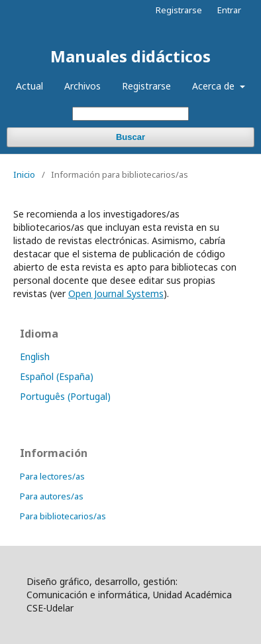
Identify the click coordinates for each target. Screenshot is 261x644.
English (35, 356)
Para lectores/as (52, 476)
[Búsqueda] (130, 114)
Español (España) (57, 376)
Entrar (229, 10)
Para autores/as (52, 496)
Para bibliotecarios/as (63, 516)
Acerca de (215, 86)
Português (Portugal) (65, 396)
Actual (29, 86)
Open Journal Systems (116, 293)
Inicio (24, 174)
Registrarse (146, 86)
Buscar (130, 137)
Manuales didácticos (130, 56)
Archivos (82, 86)
